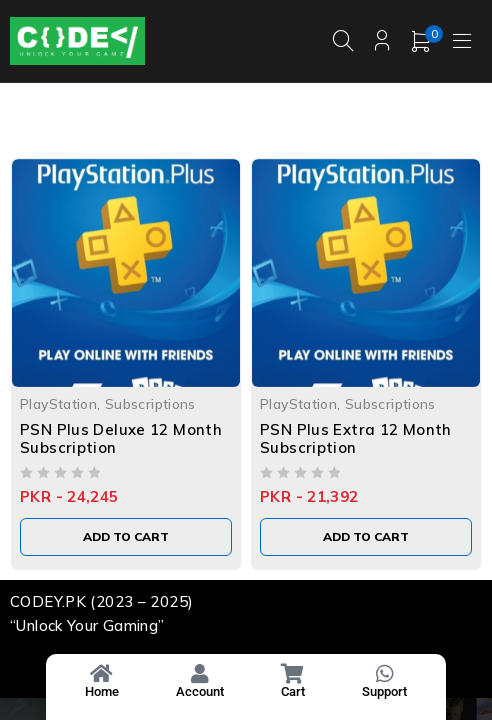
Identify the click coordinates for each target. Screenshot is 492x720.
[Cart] (293, 674)
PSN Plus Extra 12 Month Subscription (356, 438)
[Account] (200, 674)
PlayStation (58, 403)
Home (102, 691)
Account (200, 691)
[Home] (102, 674)
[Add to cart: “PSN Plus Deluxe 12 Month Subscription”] (126, 537)
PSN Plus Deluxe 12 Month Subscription (121, 438)
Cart (293, 691)
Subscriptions (150, 403)
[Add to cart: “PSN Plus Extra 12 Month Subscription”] (366, 537)
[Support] (385, 674)
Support (384, 691)
